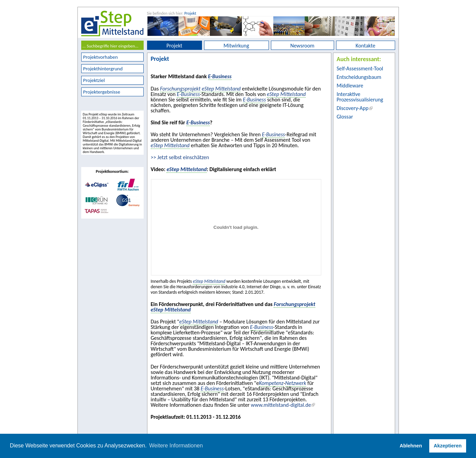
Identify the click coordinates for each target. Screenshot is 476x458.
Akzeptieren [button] (448, 446)
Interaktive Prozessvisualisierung (360, 97)
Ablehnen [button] (411, 446)
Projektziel (94, 80)
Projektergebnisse (102, 92)
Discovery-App (353, 108)
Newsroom (302, 46)
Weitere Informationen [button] (176, 446)
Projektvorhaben (101, 57)
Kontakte (365, 46)
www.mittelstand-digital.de (281, 405)
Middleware (350, 86)
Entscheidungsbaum (359, 77)
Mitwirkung (236, 46)
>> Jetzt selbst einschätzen (180, 157)
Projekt (190, 13)
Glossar (345, 117)
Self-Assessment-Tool (360, 68)
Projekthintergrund (103, 69)
